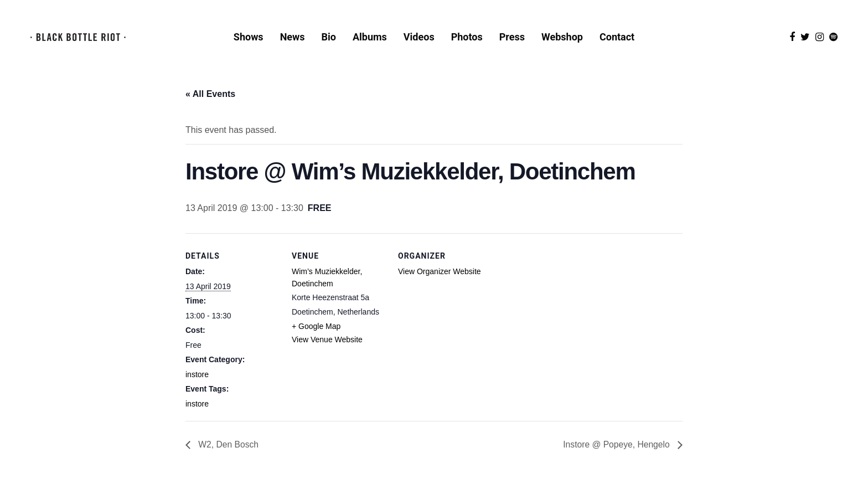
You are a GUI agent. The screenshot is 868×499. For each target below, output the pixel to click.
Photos (467, 38)
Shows (249, 38)
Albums (370, 38)
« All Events (210, 106)
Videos (419, 38)
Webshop (562, 38)
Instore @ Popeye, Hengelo (616, 457)
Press (512, 38)
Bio (329, 38)
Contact (617, 38)
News (293, 38)
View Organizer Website (440, 283)
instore (197, 386)
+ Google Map (316, 338)
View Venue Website (327, 351)
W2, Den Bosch (228, 457)
